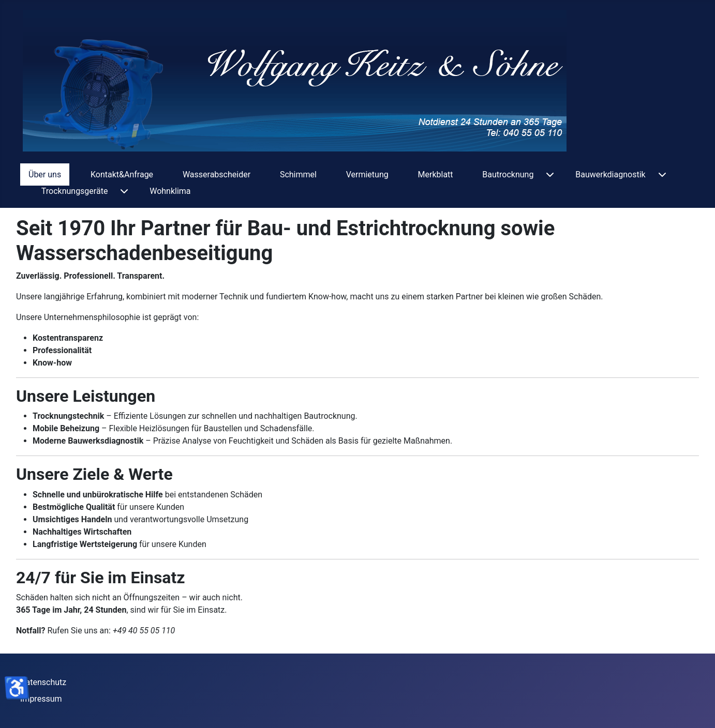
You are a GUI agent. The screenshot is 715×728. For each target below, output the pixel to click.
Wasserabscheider (217, 175)
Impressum (41, 699)
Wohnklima (170, 191)
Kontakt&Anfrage (122, 175)
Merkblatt (436, 175)
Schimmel (298, 175)
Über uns (45, 175)
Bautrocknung (508, 175)
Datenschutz (43, 682)
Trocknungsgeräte (75, 191)
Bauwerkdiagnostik (610, 175)
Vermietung (367, 175)
